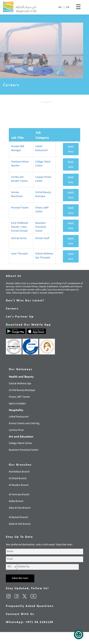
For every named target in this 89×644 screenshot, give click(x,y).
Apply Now (71, 149)
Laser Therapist (19, 254)
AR (60, 7)
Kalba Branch (16, 501)
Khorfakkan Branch (19, 472)
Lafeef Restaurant (19, 417)
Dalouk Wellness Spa (20, 384)
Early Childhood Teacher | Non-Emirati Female (19, 227)
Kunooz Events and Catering (24, 423)
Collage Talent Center (20, 443)
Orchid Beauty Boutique (22, 390)
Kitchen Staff (42, 238)
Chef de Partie (19, 238)
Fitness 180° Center (19, 397)
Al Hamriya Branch (19, 495)
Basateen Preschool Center (41, 227)
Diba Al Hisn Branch (20, 508)
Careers (46, 102)
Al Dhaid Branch (18, 478)
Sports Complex (17, 404)
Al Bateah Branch (18, 517)
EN (68, 7)
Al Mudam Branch (19, 485)
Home (33, 102)
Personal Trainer (20, 208)
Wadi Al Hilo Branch (20, 524)
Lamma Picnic (16, 430)
